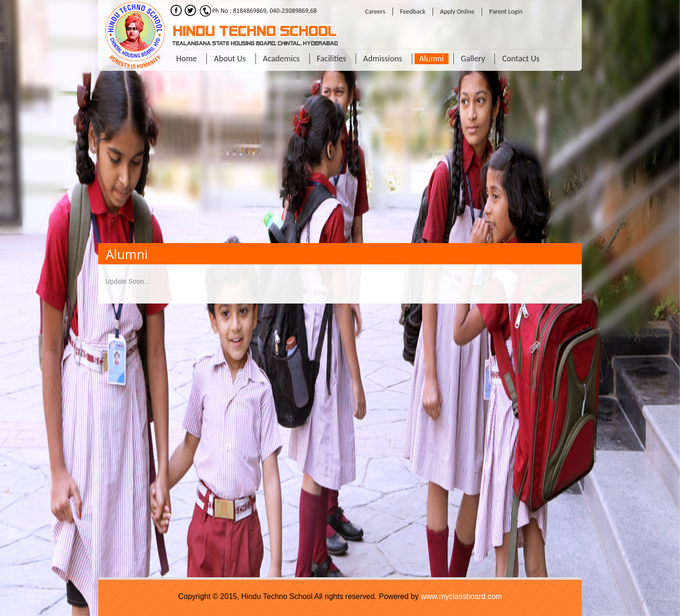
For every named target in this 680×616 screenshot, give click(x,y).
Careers (375, 12)
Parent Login (506, 12)
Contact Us (521, 59)
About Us (230, 59)
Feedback (413, 12)
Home (187, 59)
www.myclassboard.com (461, 596)
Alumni (432, 59)
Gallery (473, 59)
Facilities (331, 59)
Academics (281, 59)
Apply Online (457, 12)
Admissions (383, 59)
